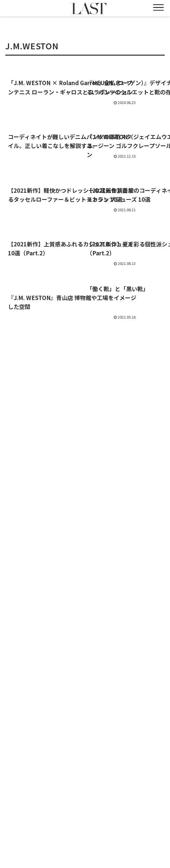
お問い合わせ (85, 840)
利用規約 (30, 840)
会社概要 (140, 831)
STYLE (140, 821)
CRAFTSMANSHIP (30, 831)
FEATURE (85, 821)
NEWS (30, 821)
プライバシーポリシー (140, 840)
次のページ (85, 357)
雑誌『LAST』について (85, 831)
